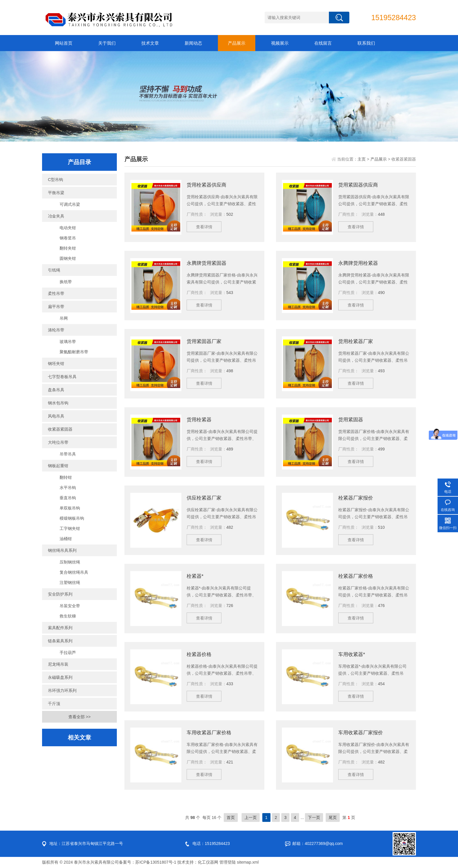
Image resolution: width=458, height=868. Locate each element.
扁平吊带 (56, 307)
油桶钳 (66, 539)
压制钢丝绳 (70, 562)
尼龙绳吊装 (58, 664)
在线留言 (323, 43)
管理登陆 (228, 862)
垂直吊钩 (68, 498)
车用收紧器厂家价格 (210, 733)
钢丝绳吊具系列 (62, 550)
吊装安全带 (70, 606)
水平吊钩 (68, 488)
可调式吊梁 (70, 204)
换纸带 (66, 282)
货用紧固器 (351, 420)
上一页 (251, 817)
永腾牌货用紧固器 (208, 263)
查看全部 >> (79, 717)
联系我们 (366, 43)
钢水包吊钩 (58, 403)
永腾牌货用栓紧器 (359, 263)
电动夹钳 (68, 228)
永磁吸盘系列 (60, 677)
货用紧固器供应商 (359, 185)
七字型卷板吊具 (62, 377)
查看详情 (206, 228)
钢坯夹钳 (56, 363)
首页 (231, 817)
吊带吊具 (68, 454)
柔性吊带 (56, 293)
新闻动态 (193, 43)
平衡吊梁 (56, 193)
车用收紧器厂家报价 (362, 733)
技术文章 (150, 43)
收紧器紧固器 (60, 429)
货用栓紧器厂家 (357, 341)
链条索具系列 (60, 641)
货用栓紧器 (200, 420)
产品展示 (237, 43)
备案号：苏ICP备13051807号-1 (148, 862)
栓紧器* (196, 576)
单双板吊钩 (70, 508)
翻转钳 (66, 477)
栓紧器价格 (200, 654)
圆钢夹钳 (68, 258)
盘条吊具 (56, 390)
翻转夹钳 (68, 248)
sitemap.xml (248, 862)
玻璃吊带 (68, 342)
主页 (362, 159)
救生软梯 (68, 616)
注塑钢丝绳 (70, 582)
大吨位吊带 (58, 442)
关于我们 (107, 43)
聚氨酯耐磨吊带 (74, 352)
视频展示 (280, 43)
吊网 (64, 318)
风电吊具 (56, 416)
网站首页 (64, 43)
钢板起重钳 (58, 466)
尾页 (333, 817)
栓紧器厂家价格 (357, 576)
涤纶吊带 (56, 330)
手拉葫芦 (68, 653)
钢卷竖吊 (68, 238)
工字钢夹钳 (70, 528)
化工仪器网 (208, 862)
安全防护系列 (60, 594)
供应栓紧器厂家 (205, 498)
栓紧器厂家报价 (357, 498)
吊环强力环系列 (62, 690)
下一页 (314, 817)
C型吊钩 (55, 180)
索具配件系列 (60, 628)
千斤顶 (54, 704)
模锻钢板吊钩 (72, 518)
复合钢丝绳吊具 (74, 572)
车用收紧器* (352, 654)
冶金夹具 (56, 216)
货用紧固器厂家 (205, 341)
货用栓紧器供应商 (208, 185)
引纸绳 (54, 270)
